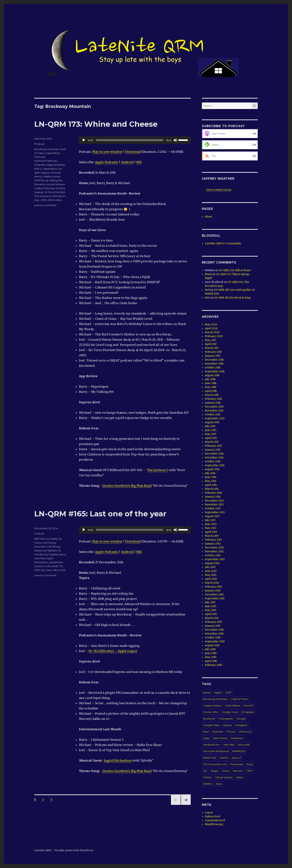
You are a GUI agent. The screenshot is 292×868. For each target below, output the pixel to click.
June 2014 (211, 477)
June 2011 (211, 606)
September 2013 (215, 512)
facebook (209, 719)
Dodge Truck (230, 712)
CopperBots (52, 153)
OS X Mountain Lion (215, 764)
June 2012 (211, 571)
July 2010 (210, 649)
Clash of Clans (239, 699)
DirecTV (249, 706)
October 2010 (213, 638)
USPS (44, 200)
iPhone (231, 732)
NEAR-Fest (210, 758)
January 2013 (213, 544)
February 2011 (213, 622)
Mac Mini (229, 745)
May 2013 (211, 528)
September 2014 (215, 465)
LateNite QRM (43, 850)
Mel (207, 290)
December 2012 (214, 548)
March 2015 (212, 442)
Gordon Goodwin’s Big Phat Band (127, 486)
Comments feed (215, 820)
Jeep (206, 738)
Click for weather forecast (219, 190)
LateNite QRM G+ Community (223, 243)
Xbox (219, 784)
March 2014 (212, 489)
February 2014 (214, 493)
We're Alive (55, 200)
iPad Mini (218, 732)
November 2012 (214, 551)
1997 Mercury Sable (46, 539)
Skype (215, 771)
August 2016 (212, 375)
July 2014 (210, 473)
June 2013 (211, 524)
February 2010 (214, 665)
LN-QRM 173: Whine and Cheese (96, 124)
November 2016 (214, 364)
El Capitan (248, 712)
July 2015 (210, 426)
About (208, 217)
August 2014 (212, 469)
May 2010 (211, 657)
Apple (218, 692)
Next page (186, 805)
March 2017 (212, 348)
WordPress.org (214, 824)
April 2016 (211, 391)
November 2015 (214, 411)
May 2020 (211, 325)
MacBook (237, 738)
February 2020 (214, 336)
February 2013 (214, 540)
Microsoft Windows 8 (216, 751)
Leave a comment (45, 205)
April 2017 (211, 344)
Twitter (207, 777)
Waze (240, 777)
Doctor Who (211, 712)
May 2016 (211, 387)
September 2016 (215, 371)
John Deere (220, 738)
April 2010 (211, 661)
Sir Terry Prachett (55, 192)
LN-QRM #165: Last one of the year (100, 514)
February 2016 (213, 399)
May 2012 (211, 575)
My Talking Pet (54, 180)
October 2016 (213, 368)
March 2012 (212, 583)
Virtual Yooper (224, 777)
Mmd (208, 274)
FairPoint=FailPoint (46, 161)
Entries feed (212, 816)
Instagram (241, 725)
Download (133, 152)
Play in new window (107, 152)
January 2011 (213, 626)
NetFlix (224, 758)
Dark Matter (233, 706)
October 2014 (213, 461)
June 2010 (211, 653)
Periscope (237, 764)
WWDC (208, 784)
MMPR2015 (239, 751)
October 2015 (213, 415)
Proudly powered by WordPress (74, 850)
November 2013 (214, 505)
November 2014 (214, 458)
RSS (139, 162)
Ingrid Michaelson (118, 760)
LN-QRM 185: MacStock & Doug (232, 298)
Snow (226, 771)
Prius (250, 764)
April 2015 (211, 438)
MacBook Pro (212, 745)
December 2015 (214, 407)
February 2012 (214, 587)
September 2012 (215, 559)
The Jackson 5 (157, 470)
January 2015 (213, 450)
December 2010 (214, 630)
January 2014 (213, 497)
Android (127, 162)
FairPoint (40, 157)
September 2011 (215, 598)
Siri (205, 771)
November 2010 (214, 634)
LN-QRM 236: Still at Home (235, 270)
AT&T (228, 692)
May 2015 (211, 434)
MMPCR (39, 180)
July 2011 (210, 602)
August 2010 (212, 645)
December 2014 (214, 454)
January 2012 (213, 591)
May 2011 (210, 610)
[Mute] (175, 140)
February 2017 (213, 352)
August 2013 (212, 516)
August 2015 (212, 422)
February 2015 (213, 446)
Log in (209, 813)
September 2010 (215, 641)
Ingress (45, 173)
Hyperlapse (50, 169)
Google (241, 719)
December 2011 (214, 595)
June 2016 (211, 383)
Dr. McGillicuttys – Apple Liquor (113, 651)
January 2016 (213, 403)
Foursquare (226, 719)
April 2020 (211, 328)
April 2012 (211, 579)
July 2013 (210, 520)
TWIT (249, 771)
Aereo (207, 692)
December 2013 (214, 501)
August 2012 (212, 563)
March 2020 (212, 332)
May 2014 (211, 481)
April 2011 (211, 614)
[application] (135, 140)
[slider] (130, 140)
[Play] (84, 140)
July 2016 (210, 379)
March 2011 (212, 618)
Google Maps (211, 725)
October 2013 (213, 508)
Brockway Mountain (46, 149)
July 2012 (210, 567)
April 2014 (211, 485)
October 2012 (213, 555)
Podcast (39, 144)
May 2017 (210, 340)
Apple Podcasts (107, 162)
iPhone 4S (245, 732)
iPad (206, 732)
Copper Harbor (212, 706)
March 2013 (212, 536)
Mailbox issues (52, 176)
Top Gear (46, 570)
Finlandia (40, 165)
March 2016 (212, 395)
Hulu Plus (40, 558)
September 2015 (215, 418)
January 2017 (213, 356)
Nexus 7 (237, 758)
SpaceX (238, 771)
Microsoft (52, 566)
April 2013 (211, 532)
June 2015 (211, 430)
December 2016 (214, 360)
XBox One (59, 570)
